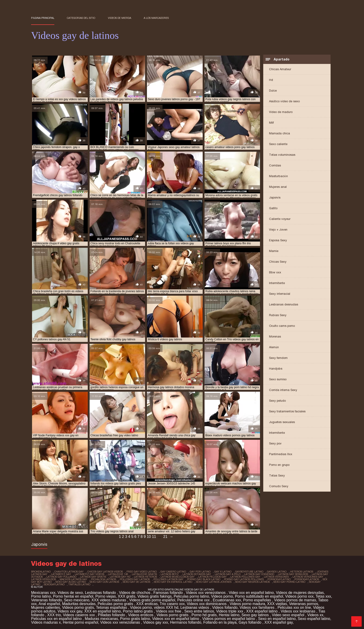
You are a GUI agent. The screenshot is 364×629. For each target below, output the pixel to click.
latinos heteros (145, 577)
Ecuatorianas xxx (227, 600)
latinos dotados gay (197, 574)
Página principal (43, 18)
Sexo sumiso (278, 379)
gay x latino (223, 572)
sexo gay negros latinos (252, 582)
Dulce (273, 91)
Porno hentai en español (73, 596)
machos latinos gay (73, 579)
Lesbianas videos (195, 607)
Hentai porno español (81, 622)
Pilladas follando (112, 615)
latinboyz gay (61, 574)
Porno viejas (106, 596)
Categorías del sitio (81, 18)
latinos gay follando (61, 577)
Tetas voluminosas (282, 155)
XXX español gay (279, 622)
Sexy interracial (280, 294)
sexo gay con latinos (104, 582)
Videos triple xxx (230, 611)
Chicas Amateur (280, 69)
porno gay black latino (204, 579)
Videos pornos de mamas (295, 600)
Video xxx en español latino (251, 593)
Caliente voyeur (280, 219)
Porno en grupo (279, 465)
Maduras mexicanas (101, 619)
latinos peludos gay (212, 577)
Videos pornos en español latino (229, 619)
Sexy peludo (277, 401)
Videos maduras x (46, 622)
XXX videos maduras (109, 600)
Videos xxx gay (70, 611)
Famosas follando (169, 593)
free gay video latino (142, 572)
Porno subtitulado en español (259, 596)
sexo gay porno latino (289, 582)
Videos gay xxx (155, 622)
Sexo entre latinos (199, 611)
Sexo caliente (278, 144)
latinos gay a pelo (228, 574)
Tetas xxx (323, 596)
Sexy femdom (278, 358)
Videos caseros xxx (79, 615)
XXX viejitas (277, 604)
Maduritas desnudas (79, 604)
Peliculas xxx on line (294, 607)
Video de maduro (281, 112)
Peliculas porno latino (191, 596)
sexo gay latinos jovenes (214, 582)
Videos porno (222, 596)
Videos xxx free (169, 611)
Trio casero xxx (172, 604)
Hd (271, 80)
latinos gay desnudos (293, 574)
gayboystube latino (249, 572)
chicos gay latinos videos (105, 572)
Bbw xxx (275, 272)
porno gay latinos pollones (244, 579)
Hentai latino (229, 615)
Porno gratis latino (135, 619)
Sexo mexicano (76, 600)
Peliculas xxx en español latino (57, 619)
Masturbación (278, 176)
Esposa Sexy (278, 240)
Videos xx (315, 615)
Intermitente (277, 283)
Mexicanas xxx (43, 593)
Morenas (275, 336)
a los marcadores (156, 18)
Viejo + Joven (278, 230)
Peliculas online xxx (194, 600)
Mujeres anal (278, 187)
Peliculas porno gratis (116, 604)
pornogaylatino (279, 579)
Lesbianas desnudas (284, 304)
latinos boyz (170, 574)
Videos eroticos (141, 615)
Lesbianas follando (101, 593)
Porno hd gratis (204, 615)
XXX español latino (262, 611)
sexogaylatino (54, 584)
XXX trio (54, 615)
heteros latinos (302, 572)
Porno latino (41, 596)
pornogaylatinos (307, 579)
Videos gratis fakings (154, 596)
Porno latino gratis (138, 611)
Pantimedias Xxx (281, 454)
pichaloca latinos (104, 579)
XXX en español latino (102, 611)
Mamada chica (279, 133)
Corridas (275, 165)
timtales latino (79, 584)
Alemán (274, 347)
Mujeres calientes (46, 607)
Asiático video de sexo (284, 101)
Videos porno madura (247, 604)
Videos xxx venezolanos (206, 593)
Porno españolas (258, 600)
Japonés (275, 197)
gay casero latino (173, 572)
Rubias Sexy (278, 315)
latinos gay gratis (93, 577)
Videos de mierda (120, 18)
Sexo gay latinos (256, 615)
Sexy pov (275, 443)
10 (149, 537)
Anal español (49, 604)
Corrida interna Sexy (283, 390)
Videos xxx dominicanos (207, 604)
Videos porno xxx (299, 596)
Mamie (274, 251)
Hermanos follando (186, 622)
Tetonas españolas (112, 607)
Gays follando (250, 622)
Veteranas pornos (304, 604)
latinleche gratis (144, 574)
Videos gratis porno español (152, 600)
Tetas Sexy (277, 475)
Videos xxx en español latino (176, 619)
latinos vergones (276, 577)
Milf (271, 123)
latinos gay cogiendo (259, 574)
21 (165, 537)
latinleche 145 (118, 574)
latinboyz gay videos (89, 574)
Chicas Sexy (278, 262)
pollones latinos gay (168, 579)
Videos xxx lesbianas (299, 611)
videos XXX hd (166, 607)
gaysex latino (277, 572)
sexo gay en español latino (173, 582)
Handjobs (276, 369)
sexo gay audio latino (71, 582)
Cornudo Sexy (279, 486)
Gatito (273, 208)
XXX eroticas (147, 604)
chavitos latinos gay (69, 572)
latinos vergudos (44, 579)
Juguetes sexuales (282, 422)
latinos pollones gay (245, 577)
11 (154, 537)
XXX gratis (127, 596)
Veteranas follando (47, 600)
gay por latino (200, 572)
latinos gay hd (120, 577)
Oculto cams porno (282, 326)
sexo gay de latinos (136, 582)
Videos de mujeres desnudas (300, 593)
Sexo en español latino (277, 619)
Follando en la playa (220, 622)
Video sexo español (289, 615)
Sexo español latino (314, 619)
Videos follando (225, 607)
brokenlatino (41, 572)
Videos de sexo (70, 593)
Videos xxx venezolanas (121, 622)
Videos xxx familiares (257, 607)
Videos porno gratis (78, 607)
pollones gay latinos (135, 579)
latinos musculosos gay (178, 577)
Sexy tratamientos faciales (287, 411)
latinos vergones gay (308, 577)
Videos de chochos (135, 593)
